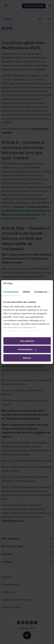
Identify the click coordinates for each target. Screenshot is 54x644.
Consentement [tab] (11, 292)
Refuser (27, 358)
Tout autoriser (27, 341)
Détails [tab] (26, 292)
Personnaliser (27, 349)
